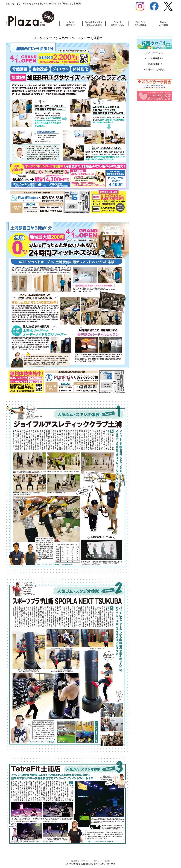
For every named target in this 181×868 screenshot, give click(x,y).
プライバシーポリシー (92, 861)
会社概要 (76, 861)
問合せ (107, 861)
